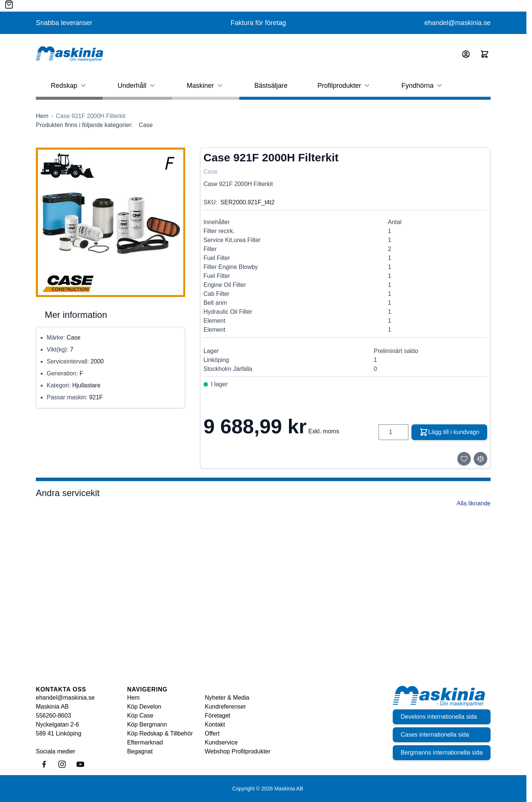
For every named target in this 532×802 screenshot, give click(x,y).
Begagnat (140, 751)
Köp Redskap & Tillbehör (160, 733)
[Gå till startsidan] (42, 116)
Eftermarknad (145, 742)
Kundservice (221, 742)
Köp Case (140, 716)
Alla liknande (474, 503)
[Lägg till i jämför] (480, 459)
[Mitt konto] (466, 54)
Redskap (69, 86)
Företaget (218, 716)
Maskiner (206, 86)
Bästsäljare (271, 86)
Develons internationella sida (438, 717)
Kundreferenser (225, 707)
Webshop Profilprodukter (238, 751)
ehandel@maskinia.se (458, 23)
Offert (212, 733)
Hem (133, 698)
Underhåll (137, 86)
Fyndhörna (423, 86)
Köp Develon (144, 707)
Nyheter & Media (227, 698)
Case (146, 125)
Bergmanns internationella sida (441, 753)
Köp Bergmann (147, 724)
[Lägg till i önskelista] (464, 459)
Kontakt (215, 724)
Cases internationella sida (434, 735)
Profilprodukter (344, 86)
